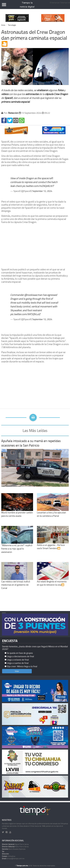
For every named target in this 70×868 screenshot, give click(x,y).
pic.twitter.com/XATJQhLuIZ (25, 314)
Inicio (3, 25)
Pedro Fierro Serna (15, 847)
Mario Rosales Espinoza (14, 849)
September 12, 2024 (42, 191)
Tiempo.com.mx (22, 866)
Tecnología (12, 25)
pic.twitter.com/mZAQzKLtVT (38, 186)
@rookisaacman (33, 295)
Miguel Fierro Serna (15, 844)
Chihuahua (9, 856)
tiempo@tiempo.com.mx (13, 858)
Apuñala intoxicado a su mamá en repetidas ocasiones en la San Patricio (31, 443)
